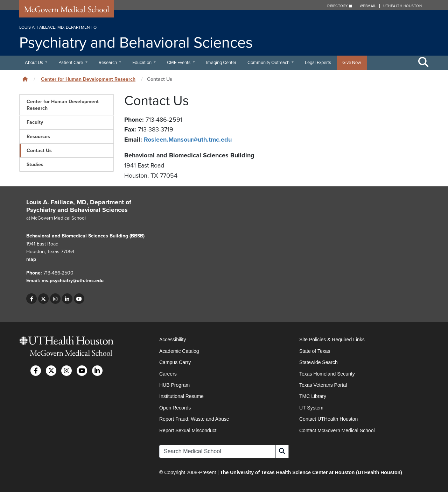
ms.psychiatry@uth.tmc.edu (73, 281)
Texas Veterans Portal (323, 385)
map (31, 259)
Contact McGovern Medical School (337, 430)
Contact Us (39, 151)
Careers (168, 374)
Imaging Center (221, 63)
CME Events (179, 63)
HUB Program (174, 385)
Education (142, 63)
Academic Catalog (179, 351)
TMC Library (313, 396)
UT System (311, 408)
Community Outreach (269, 63)
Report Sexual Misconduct (188, 430)
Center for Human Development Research (88, 79)
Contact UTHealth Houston (328, 419)
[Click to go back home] (25, 79)
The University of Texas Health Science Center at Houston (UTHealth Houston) (311, 472)
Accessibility (173, 340)
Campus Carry (175, 362)
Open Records (175, 408)
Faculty (35, 122)
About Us (34, 63)
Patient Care (71, 63)
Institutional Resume (181, 396)
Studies (35, 165)
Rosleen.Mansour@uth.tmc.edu (188, 140)
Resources (38, 137)
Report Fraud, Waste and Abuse (194, 419)
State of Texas (315, 351)
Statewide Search (318, 362)
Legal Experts (318, 63)
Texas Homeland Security (327, 374)
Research (108, 63)
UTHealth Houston (402, 6)
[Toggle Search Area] (423, 63)
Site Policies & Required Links (332, 340)
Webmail (368, 6)
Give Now (352, 63)
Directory (340, 6)
